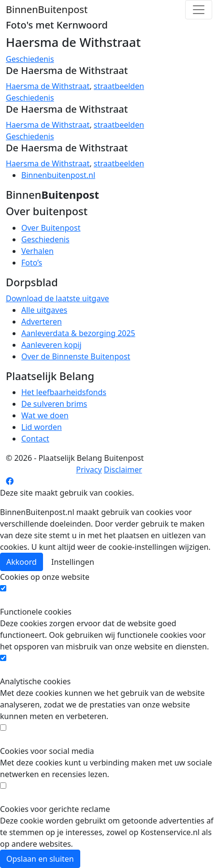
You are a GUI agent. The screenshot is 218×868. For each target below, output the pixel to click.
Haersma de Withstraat (48, 86)
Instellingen (73, 562)
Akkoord (22, 562)
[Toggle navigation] (199, 10)
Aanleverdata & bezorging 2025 (78, 333)
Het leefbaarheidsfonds (64, 392)
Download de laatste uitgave (58, 298)
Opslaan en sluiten (40, 859)
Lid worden (42, 427)
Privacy (89, 470)
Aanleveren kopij (51, 345)
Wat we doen (45, 415)
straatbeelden (119, 86)
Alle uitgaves (44, 310)
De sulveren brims (54, 404)
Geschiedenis (30, 59)
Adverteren (42, 322)
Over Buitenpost (51, 228)
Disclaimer (123, 470)
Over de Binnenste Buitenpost (76, 356)
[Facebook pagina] (10, 481)
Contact (35, 439)
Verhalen (37, 251)
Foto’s (32, 263)
